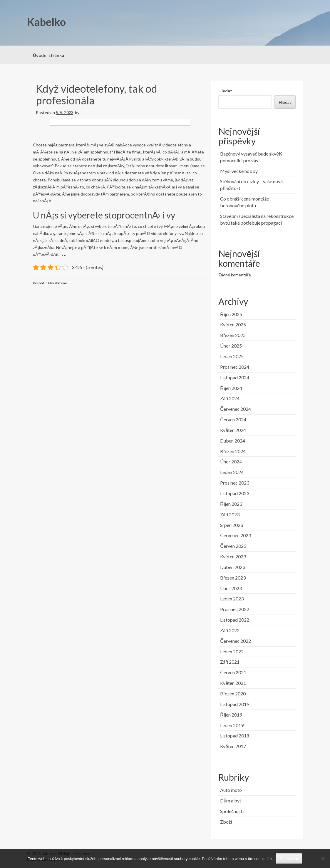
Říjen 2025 (231, 314)
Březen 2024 (233, 451)
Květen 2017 (233, 746)
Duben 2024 (233, 441)
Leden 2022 (232, 651)
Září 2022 (230, 630)
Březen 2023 (233, 578)
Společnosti (232, 811)
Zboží (226, 822)
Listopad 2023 (235, 493)
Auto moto (231, 790)
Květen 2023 (233, 556)
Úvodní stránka (48, 55)
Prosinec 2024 (235, 367)
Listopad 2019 (235, 704)
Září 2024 (230, 398)
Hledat (225, 91)
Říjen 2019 (231, 715)
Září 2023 (230, 514)
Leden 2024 (232, 472)
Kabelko (46, 22)
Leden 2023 (232, 599)
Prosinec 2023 (235, 483)
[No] (323, 859)
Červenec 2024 (236, 409)
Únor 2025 (231, 346)
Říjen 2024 (231, 388)
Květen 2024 (233, 430)
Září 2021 (230, 662)
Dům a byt (231, 801)
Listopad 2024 (235, 377)
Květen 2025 (233, 324)
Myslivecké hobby (239, 171)
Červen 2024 (233, 419)
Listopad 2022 (235, 620)
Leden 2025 (232, 356)
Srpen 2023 (232, 525)
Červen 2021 (233, 672)
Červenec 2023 (236, 535)
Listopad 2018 (235, 736)
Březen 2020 (233, 693)
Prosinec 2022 (235, 609)
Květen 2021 (233, 683)
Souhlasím (289, 859)
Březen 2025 (233, 335)
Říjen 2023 (231, 504)
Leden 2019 (232, 725)
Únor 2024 (231, 461)
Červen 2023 (233, 546)
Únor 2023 (231, 588)
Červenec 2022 (236, 641)
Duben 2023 (233, 567)
